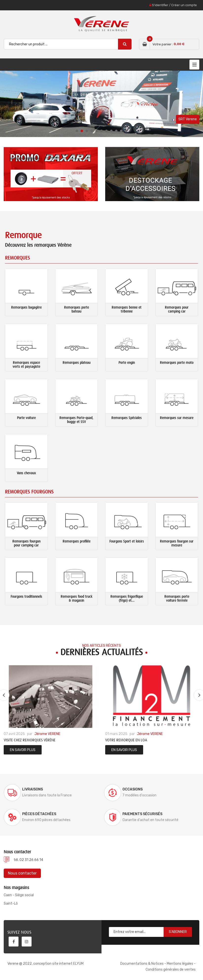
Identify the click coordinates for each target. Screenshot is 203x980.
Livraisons (33, 789)
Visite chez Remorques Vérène (30, 740)
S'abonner (178, 932)
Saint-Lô (11, 903)
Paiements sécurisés (142, 814)
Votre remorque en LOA (126, 740)
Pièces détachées (39, 814)
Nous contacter (22, 873)
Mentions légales (180, 964)
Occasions (133, 789)
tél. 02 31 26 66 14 (28, 860)
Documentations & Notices (142, 964)
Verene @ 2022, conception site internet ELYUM (45, 964)
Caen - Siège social (19, 895)
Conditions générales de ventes (171, 970)
